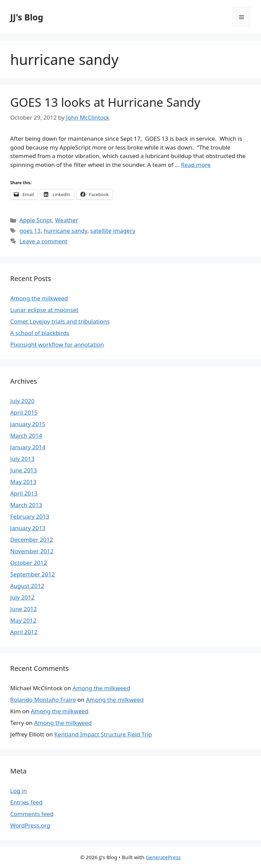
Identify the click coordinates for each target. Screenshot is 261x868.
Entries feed (26, 802)
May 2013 (23, 482)
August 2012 (27, 586)
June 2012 (24, 609)
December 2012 (32, 540)
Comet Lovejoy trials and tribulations (60, 321)
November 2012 (32, 551)
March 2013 (26, 505)
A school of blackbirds (40, 333)
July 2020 (22, 401)
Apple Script (36, 220)
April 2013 (24, 493)
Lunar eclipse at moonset (44, 310)
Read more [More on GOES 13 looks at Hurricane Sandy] (196, 165)
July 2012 (22, 597)
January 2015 (28, 424)
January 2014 (28, 447)
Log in (19, 791)
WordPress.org (30, 825)
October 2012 (29, 563)
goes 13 (30, 231)
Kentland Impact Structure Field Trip (103, 734)
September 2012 (32, 574)
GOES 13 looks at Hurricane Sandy (105, 102)
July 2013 (22, 459)
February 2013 (30, 516)
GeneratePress (163, 857)
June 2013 (24, 470)
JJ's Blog (27, 17)
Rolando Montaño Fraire (43, 700)
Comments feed (32, 814)
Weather (67, 220)
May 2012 (23, 620)
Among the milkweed (39, 298)
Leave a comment (43, 241)
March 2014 (26, 436)
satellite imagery (113, 231)
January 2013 (28, 528)
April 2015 (24, 412)
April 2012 (24, 632)
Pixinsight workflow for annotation (57, 344)
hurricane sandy (66, 231)
